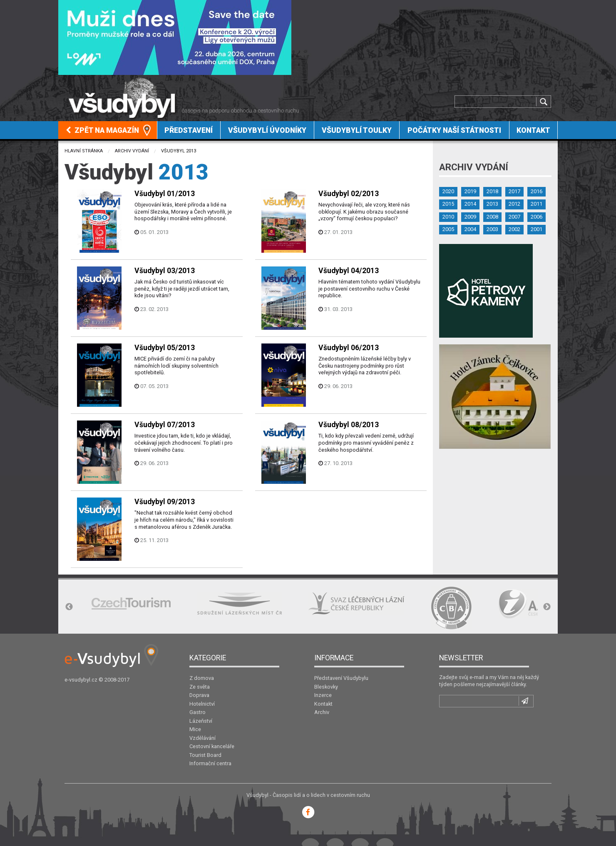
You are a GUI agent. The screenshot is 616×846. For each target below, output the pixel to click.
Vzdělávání (202, 738)
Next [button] (547, 607)
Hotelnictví (202, 704)
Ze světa (200, 687)
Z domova (202, 678)
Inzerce (323, 695)
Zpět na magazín (102, 130)
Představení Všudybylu (341, 678)
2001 (537, 229)
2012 (514, 204)
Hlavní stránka (84, 151)
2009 (470, 217)
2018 (492, 191)
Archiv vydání (132, 151)
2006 (537, 217)
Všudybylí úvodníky (267, 130)
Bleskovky (326, 687)
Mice (195, 729)
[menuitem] (108, 130)
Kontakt (533, 130)
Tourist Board (205, 755)
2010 (448, 217)
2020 (448, 191)
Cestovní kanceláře (212, 746)
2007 (514, 217)
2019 (470, 191)
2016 (537, 191)
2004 (470, 229)
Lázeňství (201, 721)
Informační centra (210, 763)
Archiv (322, 712)
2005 (448, 229)
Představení (189, 130)
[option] (131, 603)
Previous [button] (69, 607)
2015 (448, 204)
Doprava (199, 695)
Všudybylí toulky (357, 130)
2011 (537, 204)
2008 (492, 217)
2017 (514, 191)
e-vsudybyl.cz (81, 680)
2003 (492, 229)
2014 (470, 204)
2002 (514, 229)
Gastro (197, 712)
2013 (492, 204)
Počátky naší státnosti (454, 130)
